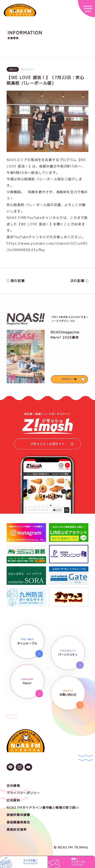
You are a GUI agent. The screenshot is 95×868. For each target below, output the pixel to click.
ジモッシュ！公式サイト (52, 444)
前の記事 (16, 281)
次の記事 (79, 281)
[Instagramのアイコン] (19, 768)
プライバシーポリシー (23, 793)
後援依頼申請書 (18, 815)
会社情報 (13, 786)
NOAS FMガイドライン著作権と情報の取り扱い (43, 808)
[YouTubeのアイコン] (28, 768)
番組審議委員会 (18, 822)
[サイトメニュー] (86, 9)
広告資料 (13, 800)
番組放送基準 (17, 830)
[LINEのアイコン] (10, 768)
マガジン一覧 (69, 379)
